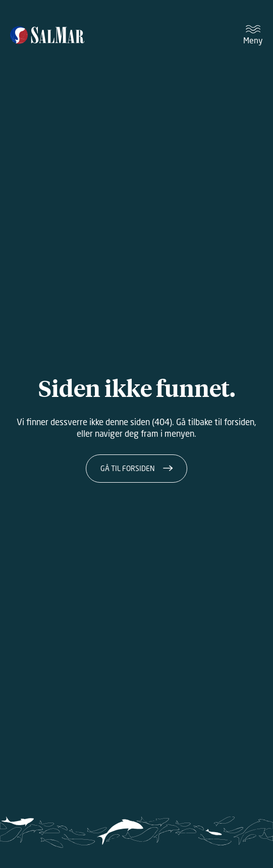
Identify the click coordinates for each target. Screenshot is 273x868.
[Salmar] (47, 35)
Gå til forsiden (128, 468)
